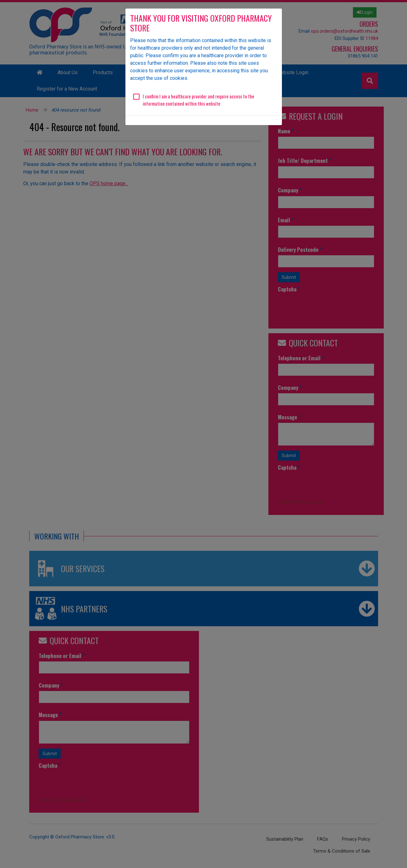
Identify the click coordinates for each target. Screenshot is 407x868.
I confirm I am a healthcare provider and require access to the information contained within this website (198, 100)
